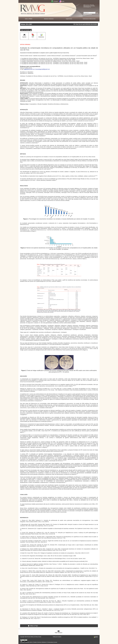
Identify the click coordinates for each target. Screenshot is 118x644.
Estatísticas (41, 37)
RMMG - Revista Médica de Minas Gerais (33, 10)
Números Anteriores (49, 19)
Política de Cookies (57, 637)
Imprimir (24, 37)
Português (56, 1)
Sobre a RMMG (29, 19)
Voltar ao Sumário (25, 30)
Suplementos (69, 19)
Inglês (63, 1)
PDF (33, 37)
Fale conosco (59, 633)
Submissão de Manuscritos (89, 19)
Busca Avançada (88, 14)
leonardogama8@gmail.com (43, 69)
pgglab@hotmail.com (29, 69)
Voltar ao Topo (34, 626)
